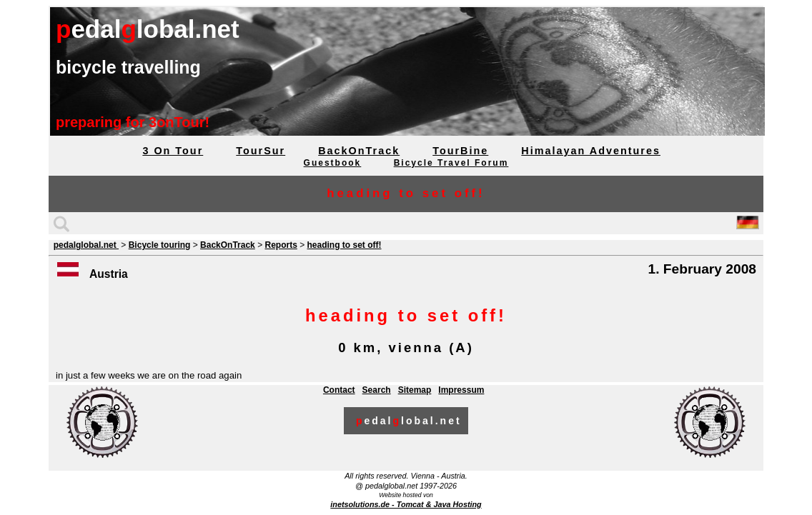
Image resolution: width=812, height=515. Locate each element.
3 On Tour (173, 151)
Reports (281, 245)
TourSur (261, 151)
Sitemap (415, 390)
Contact (339, 390)
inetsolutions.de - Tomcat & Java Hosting (406, 504)
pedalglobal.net (86, 245)
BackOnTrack (359, 151)
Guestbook (333, 163)
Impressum (461, 390)
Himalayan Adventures (591, 151)
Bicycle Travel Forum (451, 163)
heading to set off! (345, 245)
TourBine (460, 151)
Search (377, 390)
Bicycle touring (160, 245)
